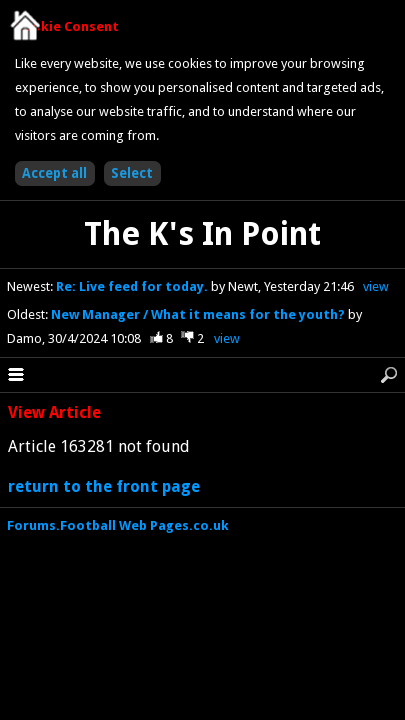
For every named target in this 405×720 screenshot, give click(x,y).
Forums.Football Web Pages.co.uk (118, 525)
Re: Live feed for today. (133, 286)
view (376, 286)
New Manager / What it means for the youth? (199, 314)
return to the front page (104, 486)
